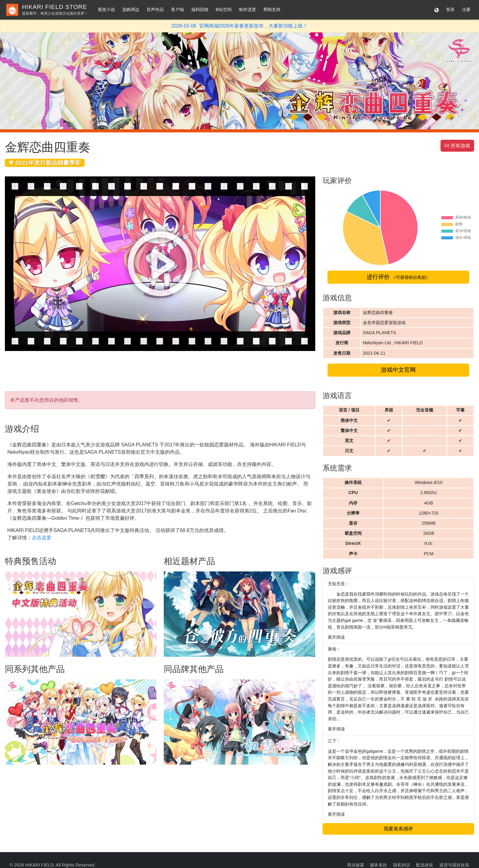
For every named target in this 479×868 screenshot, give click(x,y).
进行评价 (398, 277)
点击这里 (42, 538)
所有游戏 (457, 146)
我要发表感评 (398, 829)
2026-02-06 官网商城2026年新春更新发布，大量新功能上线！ (239, 26)
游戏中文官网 (398, 370)
